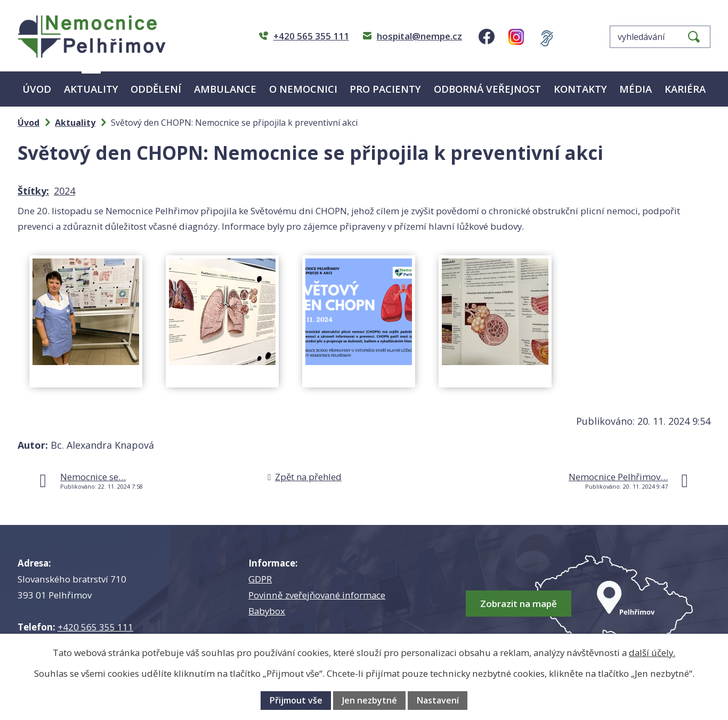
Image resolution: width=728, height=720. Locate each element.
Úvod (37, 89)
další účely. (652, 653)
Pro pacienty (385, 89)
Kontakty (580, 89)
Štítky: (33, 191)
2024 (64, 191)
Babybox (267, 611)
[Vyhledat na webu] (660, 37)
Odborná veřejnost (487, 89)
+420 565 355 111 (95, 627)
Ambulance (225, 89)
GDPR (260, 579)
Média (636, 89)
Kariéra (685, 89)
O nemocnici (303, 89)
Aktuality (91, 89)
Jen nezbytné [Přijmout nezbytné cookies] (370, 700)
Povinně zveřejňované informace (317, 595)
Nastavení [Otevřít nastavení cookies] (438, 700)
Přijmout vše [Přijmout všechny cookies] (296, 700)
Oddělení (156, 89)
